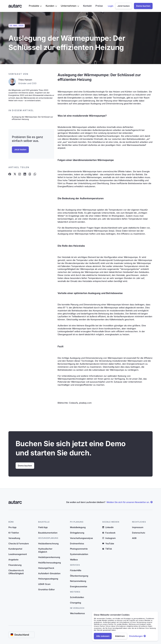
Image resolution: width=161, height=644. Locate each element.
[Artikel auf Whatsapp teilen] (35, 174)
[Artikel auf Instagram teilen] (20, 174)
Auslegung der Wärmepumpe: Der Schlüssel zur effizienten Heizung (32, 118)
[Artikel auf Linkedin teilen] (25, 174)
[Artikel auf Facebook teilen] (10, 174)
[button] (35, 6)
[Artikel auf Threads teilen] (30, 174)
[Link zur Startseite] (15, 6)
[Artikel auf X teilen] (15, 174)
